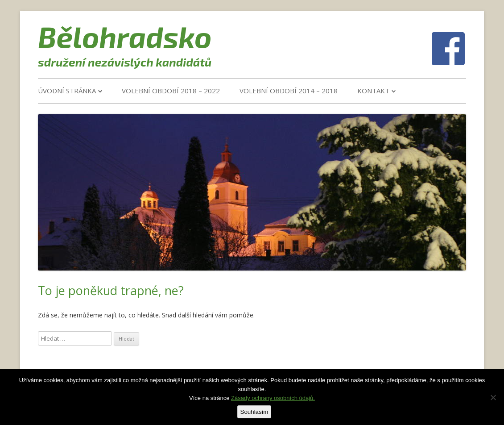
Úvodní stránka (67, 91)
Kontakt (373, 91)
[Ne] (493, 397)
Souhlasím (254, 412)
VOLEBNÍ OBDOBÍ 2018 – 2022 (171, 91)
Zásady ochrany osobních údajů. (273, 398)
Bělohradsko (125, 36)
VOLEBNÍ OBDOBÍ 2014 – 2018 (289, 91)
